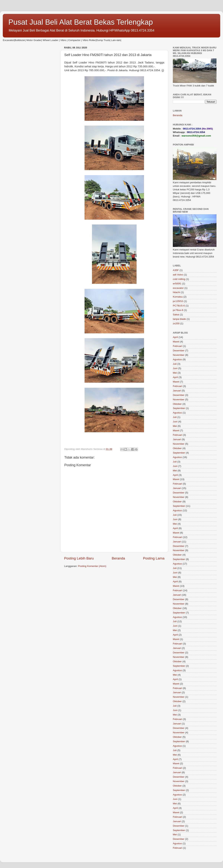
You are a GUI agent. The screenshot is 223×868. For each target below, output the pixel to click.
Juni (175, 368)
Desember (179, 351)
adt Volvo (178, 275)
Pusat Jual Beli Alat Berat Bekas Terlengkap (81, 22)
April (175, 337)
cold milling (179, 279)
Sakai (176, 315)
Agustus (177, 359)
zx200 (176, 323)
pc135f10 (178, 301)
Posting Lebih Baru (79, 558)
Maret (176, 342)
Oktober (177, 404)
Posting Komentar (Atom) (92, 566)
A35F (176, 270)
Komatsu (178, 297)
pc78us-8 (178, 310)
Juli (175, 364)
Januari (177, 391)
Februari (177, 346)
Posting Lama (154, 558)
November (179, 355)
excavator (178, 288)
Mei (175, 373)
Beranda (118, 558)
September (179, 408)
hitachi (176, 292)
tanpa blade (179, 319)
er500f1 (177, 284)
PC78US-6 (179, 306)
